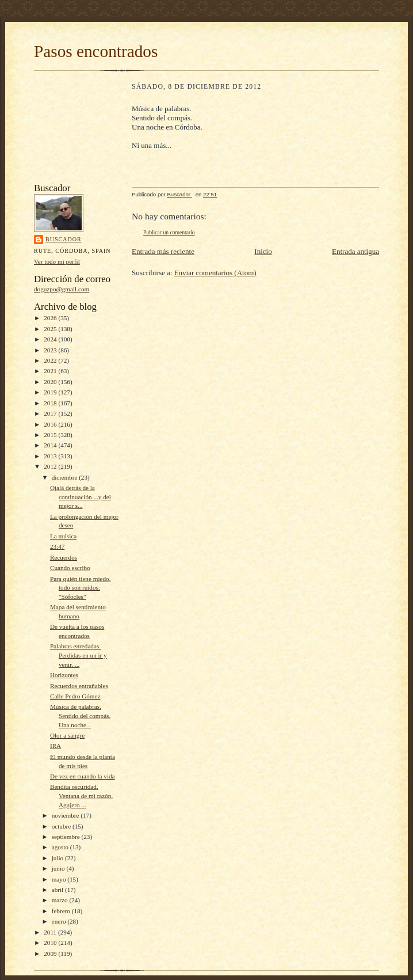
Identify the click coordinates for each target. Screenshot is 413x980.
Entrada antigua (355, 251)
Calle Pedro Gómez (75, 696)
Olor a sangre (67, 735)
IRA (56, 746)
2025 (51, 329)
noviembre (66, 815)
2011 (51, 932)
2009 (51, 954)
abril (58, 890)
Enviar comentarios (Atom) (215, 273)
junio (59, 868)
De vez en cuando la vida (83, 776)
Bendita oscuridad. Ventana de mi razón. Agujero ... (81, 795)
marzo (61, 900)
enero (60, 921)
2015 (51, 435)
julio (58, 858)
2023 (51, 350)
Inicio (263, 251)
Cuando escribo (70, 568)
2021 (51, 371)
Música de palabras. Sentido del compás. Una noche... (80, 715)
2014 (51, 445)
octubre (62, 826)
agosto (61, 847)
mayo (60, 879)
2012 (51, 466)
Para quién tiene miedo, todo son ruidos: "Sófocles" (80, 588)
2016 (51, 424)
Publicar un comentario (169, 232)
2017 (51, 413)
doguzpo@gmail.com (62, 289)
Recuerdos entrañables (79, 686)
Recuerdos (64, 557)
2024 (51, 339)
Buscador (64, 239)
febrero (62, 911)
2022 (51, 360)
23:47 (57, 546)
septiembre (67, 837)
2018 (51, 403)
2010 (51, 943)
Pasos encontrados (96, 51)
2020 (51, 382)
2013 (51, 456)
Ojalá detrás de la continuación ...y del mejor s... (81, 497)
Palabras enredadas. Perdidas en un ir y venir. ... (79, 655)
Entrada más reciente (163, 251)
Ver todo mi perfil (57, 261)
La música (63, 536)
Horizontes (64, 675)
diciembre (65, 477)
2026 (51, 318)
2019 (51, 392)
